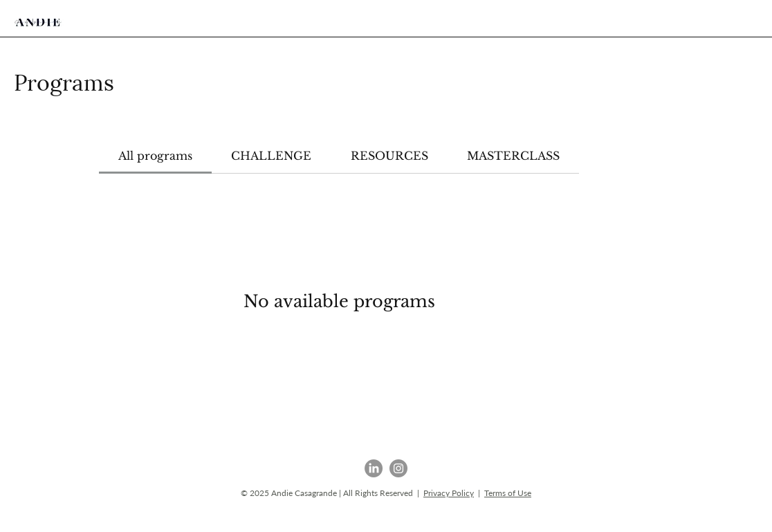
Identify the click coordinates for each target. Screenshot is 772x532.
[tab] (155, 156)
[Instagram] (398, 468)
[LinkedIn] (374, 468)
